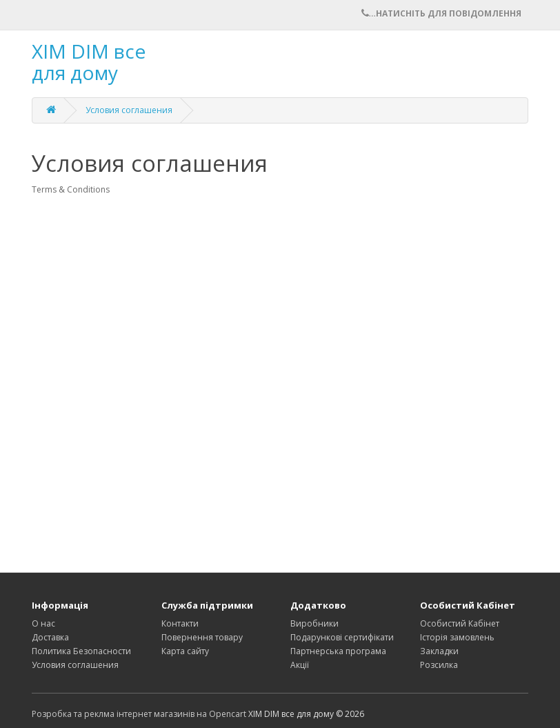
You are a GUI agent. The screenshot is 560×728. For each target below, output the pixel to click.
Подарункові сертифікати (342, 637)
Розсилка (439, 665)
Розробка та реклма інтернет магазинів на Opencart (139, 714)
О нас (43, 623)
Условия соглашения (129, 110)
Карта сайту (185, 651)
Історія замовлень (457, 637)
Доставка (50, 637)
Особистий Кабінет (460, 623)
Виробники (314, 623)
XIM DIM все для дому (89, 62)
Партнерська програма (338, 651)
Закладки (439, 651)
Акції (300, 665)
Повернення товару (202, 637)
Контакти (180, 623)
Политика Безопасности (81, 651)
